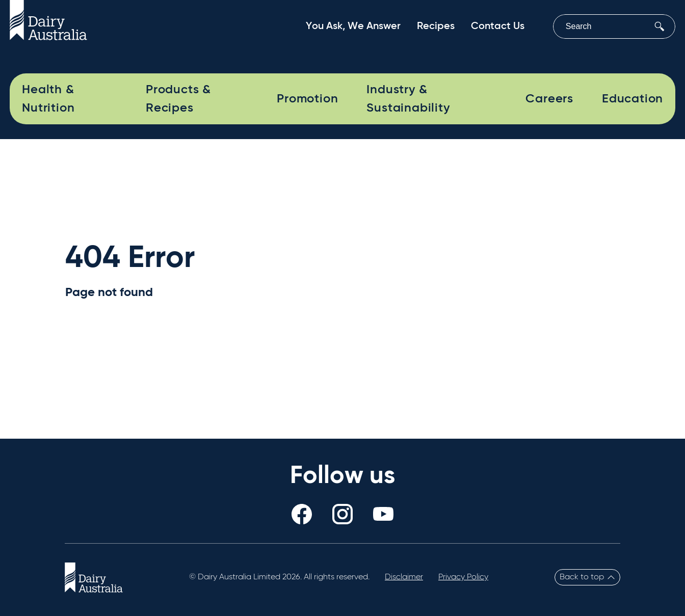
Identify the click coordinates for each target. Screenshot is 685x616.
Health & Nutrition (48, 99)
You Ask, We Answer (353, 26)
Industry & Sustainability (408, 99)
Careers (549, 99)
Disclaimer (404, 577)
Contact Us (498, 26)
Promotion (307, 99)
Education (633, 99)
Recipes (436, 26)
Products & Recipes (178, 99)
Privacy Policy (463, 577)
